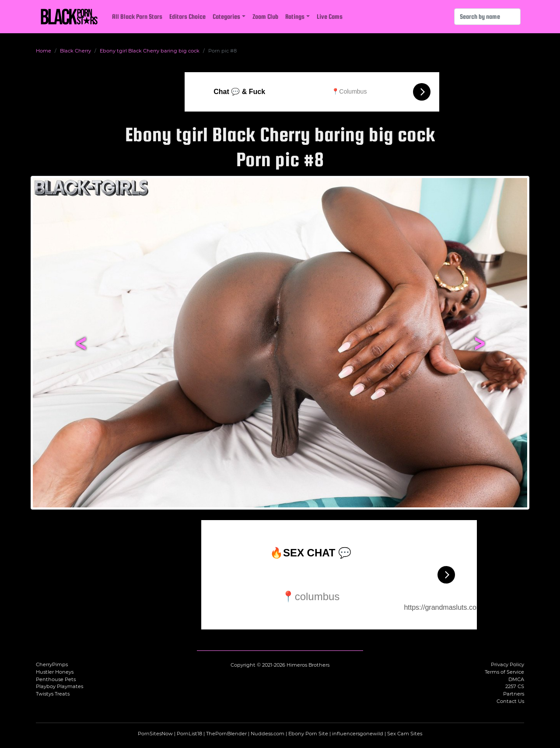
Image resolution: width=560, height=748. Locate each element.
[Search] (487, 17)
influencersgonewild (358, 734)
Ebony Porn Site (308, 734)
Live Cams (330, 16)
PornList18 (189, 734)
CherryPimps (52, 664)
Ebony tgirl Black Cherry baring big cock (150, 51)
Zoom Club (265, 16)
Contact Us (510, 701)
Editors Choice (187, 16)
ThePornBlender (226, 734)
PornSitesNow (155, 734)
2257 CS (515, 686)
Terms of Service (504, 672)
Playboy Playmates (59, 686)
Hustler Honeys (55, 672)
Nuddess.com (268, 734)
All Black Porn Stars (137, 16)
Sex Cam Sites (405, 734)
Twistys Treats (53, 694)
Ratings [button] (295, 16)
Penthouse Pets (56, 679)
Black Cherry (75, 51)
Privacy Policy (507, 664)
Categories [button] (226, 16)
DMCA (516, 679)
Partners (514, 694)
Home (44, 51)
